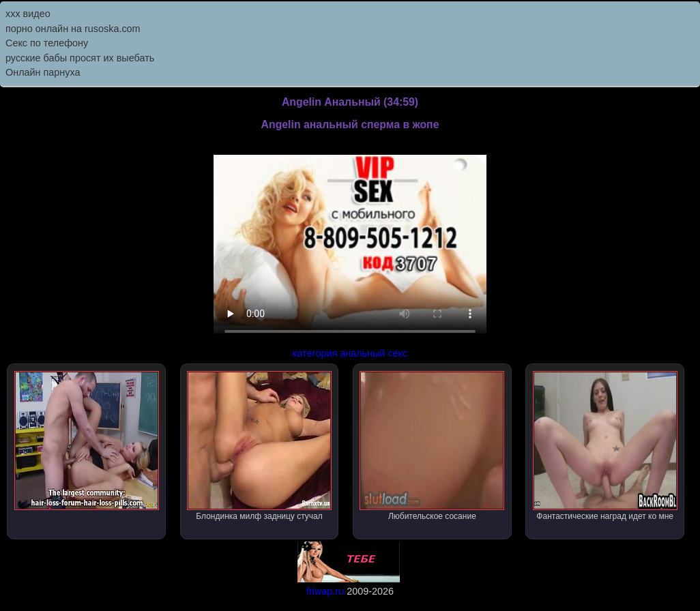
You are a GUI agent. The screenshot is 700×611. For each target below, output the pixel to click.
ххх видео (28, 14)
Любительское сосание (432, 446)
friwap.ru (325, 591)
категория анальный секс (350, 353)
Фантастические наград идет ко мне (605, 446)
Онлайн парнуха (43, 72)
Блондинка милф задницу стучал (259, 446)
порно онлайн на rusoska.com (73, 29)
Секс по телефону (47, 43)
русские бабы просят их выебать (80, 58)
